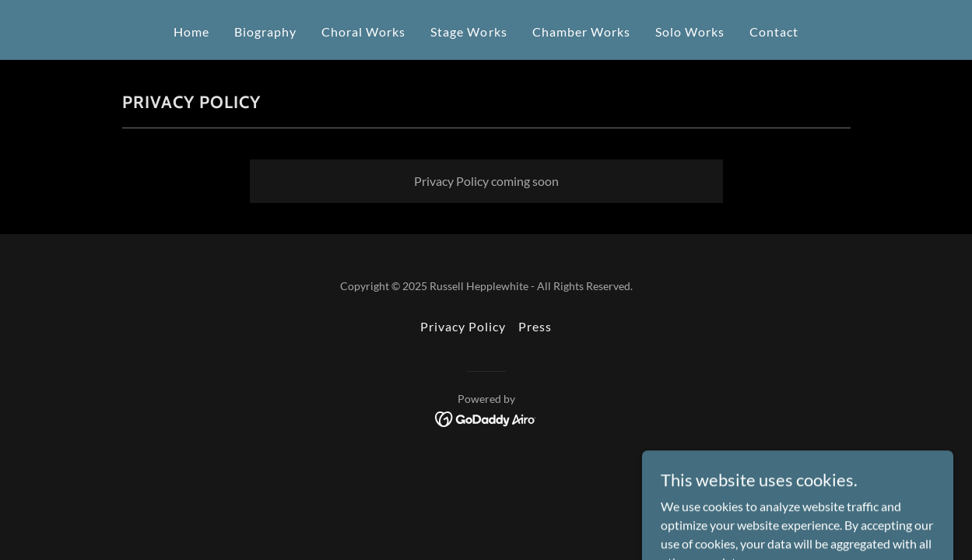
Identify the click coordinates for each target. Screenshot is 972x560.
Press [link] (535, 326)
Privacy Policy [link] (463, 326)
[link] (486, 417)
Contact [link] (774, 31)
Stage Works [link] (468, 31)
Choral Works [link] (363, 31)
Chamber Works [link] (581, 31)
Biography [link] (265, 31)
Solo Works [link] (690, 31)
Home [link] (191, 31)
